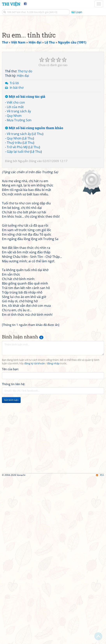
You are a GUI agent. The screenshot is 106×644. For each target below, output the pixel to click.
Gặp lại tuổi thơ (18, 261)
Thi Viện (11, 4)
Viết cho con (16, 212)
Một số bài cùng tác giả (25, 206)
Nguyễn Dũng (27, 270)
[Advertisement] (53, 50)
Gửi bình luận (11, 509)
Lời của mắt (15, 216)
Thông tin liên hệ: (14, 493)
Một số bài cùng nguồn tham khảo (34, 237)
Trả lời (14, 192)
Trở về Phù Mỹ (17, 256)
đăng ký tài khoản (35, 473)
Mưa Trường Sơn (19, 229)
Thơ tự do (25, 180)
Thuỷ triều (14, 252)
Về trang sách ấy (19, 220)
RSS (100, 641)
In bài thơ (17, 197)
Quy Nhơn (14, 225)
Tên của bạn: (10, 478)
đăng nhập (53, 473)
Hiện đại (23, 185)
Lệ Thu (38, 243)
